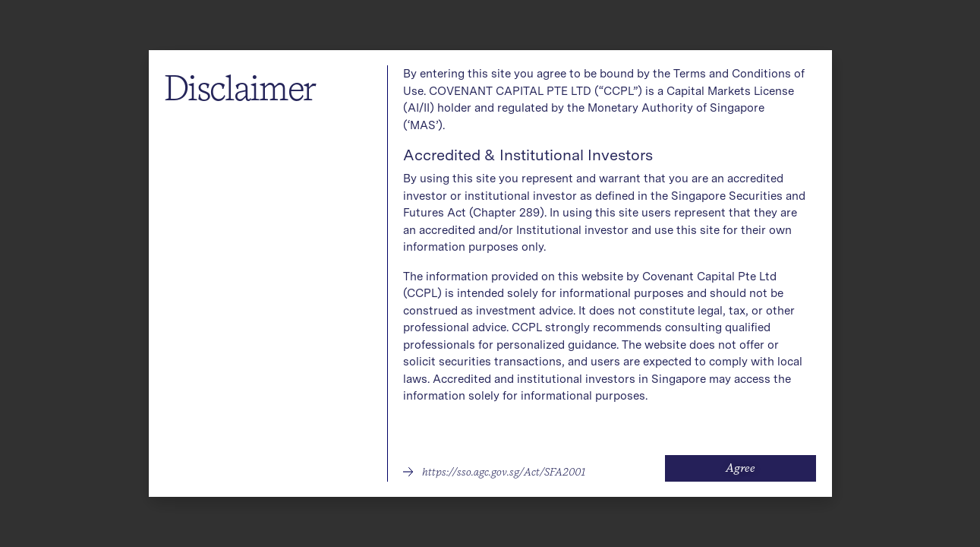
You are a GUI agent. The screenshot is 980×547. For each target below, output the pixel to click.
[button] (494, 472)
